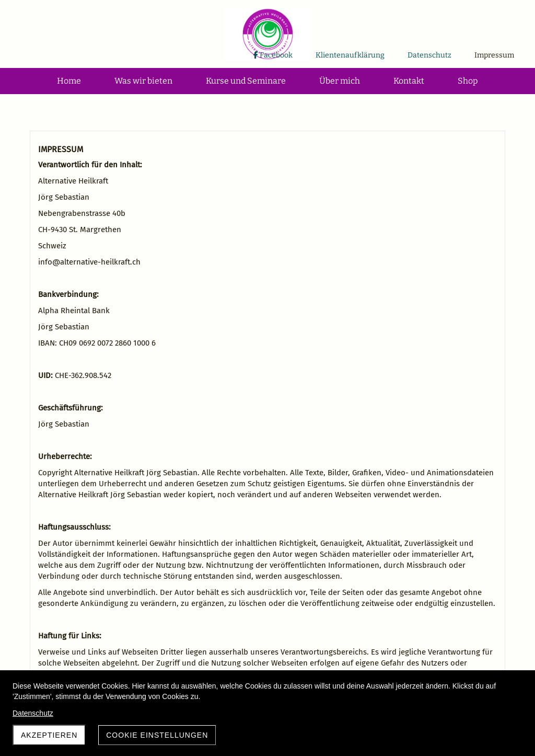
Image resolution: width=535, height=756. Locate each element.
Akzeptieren (49, 735)
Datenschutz (33, 713)
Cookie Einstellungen (157, 735)
